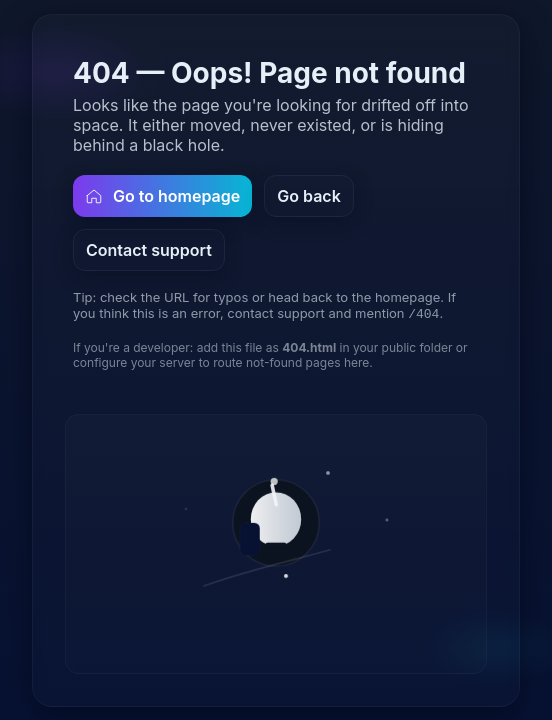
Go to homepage (162, 195)
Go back (309, 195)
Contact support (149, 249)
